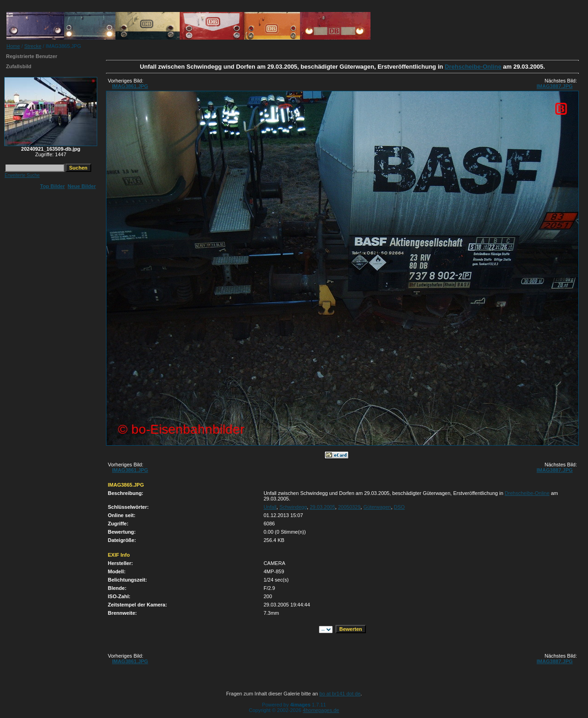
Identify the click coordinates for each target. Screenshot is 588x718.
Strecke (33, 46)
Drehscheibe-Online (473, 67)
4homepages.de (321, 710)
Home (13, 46)
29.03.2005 (322, 507)
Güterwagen (377, 507)
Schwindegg (293, 507)
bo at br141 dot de (340, 694)
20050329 (349, 507)
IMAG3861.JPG (130, 86)
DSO (400, 507)
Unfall (270, 507)
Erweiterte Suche (22, 175)
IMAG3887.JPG (555, 86)
